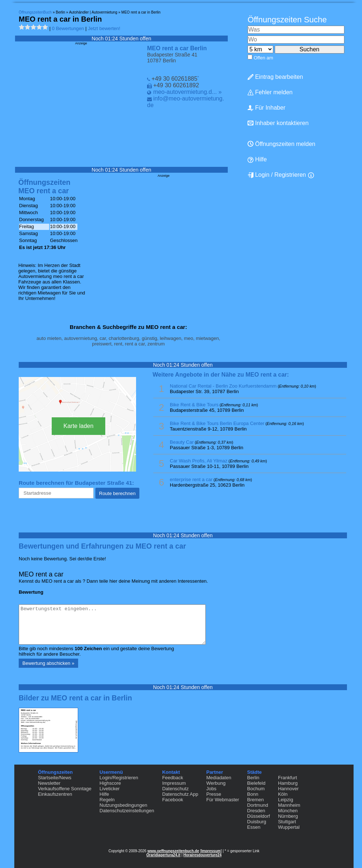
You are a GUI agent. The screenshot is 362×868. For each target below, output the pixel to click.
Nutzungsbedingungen (123, 805)
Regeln (107, 800)
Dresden (256, 811)
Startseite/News (55, 778)
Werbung (216, 783)
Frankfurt (288, 778)
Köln (283, 794)
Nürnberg (288, 816)
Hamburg (288, 783)
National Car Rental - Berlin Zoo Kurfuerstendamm (223, 386)
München (288, 811)
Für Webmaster (222, 800)
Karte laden (78, 426)
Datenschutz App (180, 794)
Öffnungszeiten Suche (287, 20)
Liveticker (109, 789)
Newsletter (49, 783)
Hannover (288, 789)
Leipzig (286, 800)
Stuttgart (287, 822)
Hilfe (257, 160)
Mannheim (289, 805)
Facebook (173, 800)
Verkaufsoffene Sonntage (65, 789)
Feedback (173, 778)
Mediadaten (219, 778)
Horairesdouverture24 (202, 855)
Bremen (256, 800)
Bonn (253, 794)
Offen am (264, 58)
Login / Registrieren (277, 175)
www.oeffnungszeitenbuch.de (173, 851)
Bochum (256, 789)
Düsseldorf (259, 816)
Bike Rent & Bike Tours (194, 405)
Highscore (110, 783)
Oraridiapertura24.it (163, 855)
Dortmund (258, 805)
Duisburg (257, 822)
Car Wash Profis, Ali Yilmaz (199, 461)
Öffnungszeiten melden (281, 144)
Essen (254, 827)
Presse (213, 794)
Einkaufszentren (55, 794)
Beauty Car (182, 442)
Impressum (174, 783)
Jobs (211, 789)
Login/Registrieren (119, 778)
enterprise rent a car (191, 479)
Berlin (253, 778)
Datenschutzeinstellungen (127, 811)
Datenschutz (175, 789)
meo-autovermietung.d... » (188, 92)
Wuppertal (289, 827)
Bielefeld (256, 783)
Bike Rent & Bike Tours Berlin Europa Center (217, 423)
